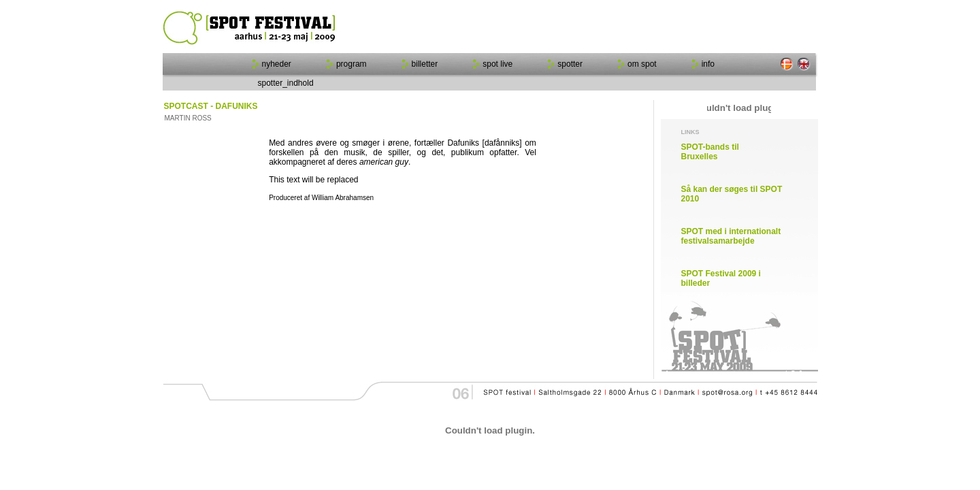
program (352, 64)
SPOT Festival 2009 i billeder (721, 278)
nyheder (277, 64)
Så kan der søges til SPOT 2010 (732, 194)
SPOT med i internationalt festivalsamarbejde (731, 236)
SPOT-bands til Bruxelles (710, 152)
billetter (425, 64)
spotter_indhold (286, 83)
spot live (497, 64)
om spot (642, 64)
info (708, 64)
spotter (570, 64)
